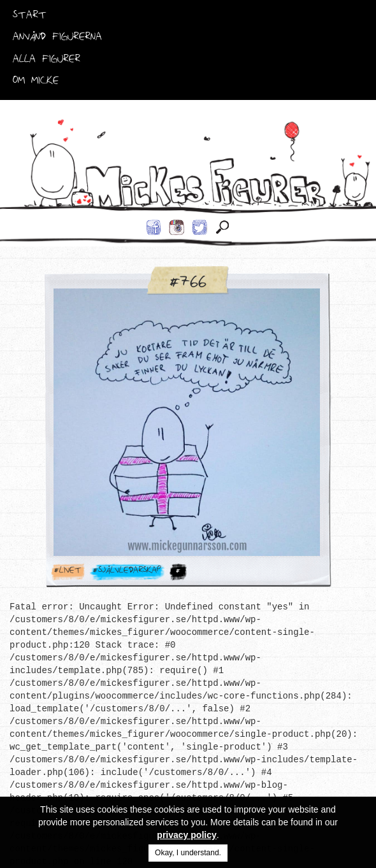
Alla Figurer (47, 61)
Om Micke (36, 83)
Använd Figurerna (57, 39)
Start (30, 17)
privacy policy (186, 835)
